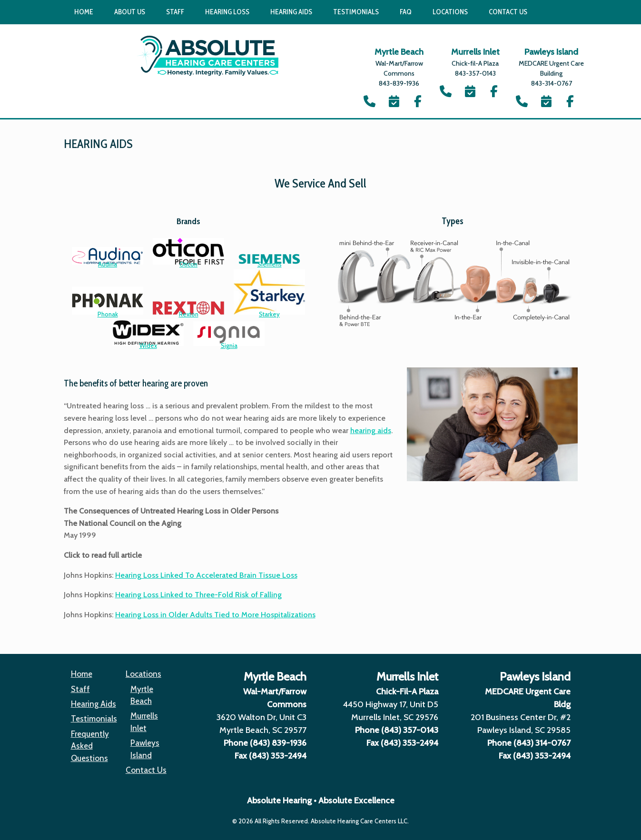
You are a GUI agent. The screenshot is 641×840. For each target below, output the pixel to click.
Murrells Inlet (144, 722)
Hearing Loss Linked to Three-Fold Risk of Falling (198, 595)
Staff (175, 12)
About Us (130, 12)
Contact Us (508, 12)
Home (84, 12)
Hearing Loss (227, 12)
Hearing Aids (291, 12)
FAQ (406, 12)
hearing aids (371, 430)
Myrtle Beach (142, 695)
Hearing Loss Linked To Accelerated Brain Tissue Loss (206, 575)
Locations (450, 12)
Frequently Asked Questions (90, 746)
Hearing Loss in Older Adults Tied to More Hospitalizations (215, 615)
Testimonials (356, 12)
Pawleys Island (145, 749)
